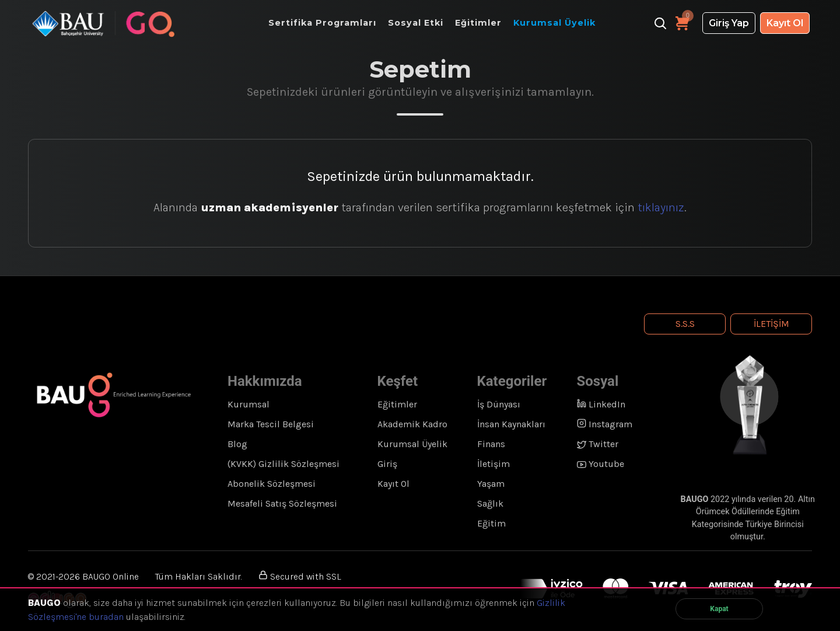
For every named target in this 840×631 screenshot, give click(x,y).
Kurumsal (249, 404)
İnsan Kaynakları (511, 424)
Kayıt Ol (785, 23)
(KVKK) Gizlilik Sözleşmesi (283, 464)
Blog (237, 444)
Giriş (387, 464)
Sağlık (490, 503)
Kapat (719, 609)
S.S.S (685, 324)
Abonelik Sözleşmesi (272, 484)
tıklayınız (661, 208)
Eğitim (491, 523)
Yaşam (491, 484)
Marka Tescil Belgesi (271, 424)
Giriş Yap (729, 23)
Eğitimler (397, 404)
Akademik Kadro (412, 424)
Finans (491, 444)
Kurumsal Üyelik (412, 444)
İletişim (771, 324)
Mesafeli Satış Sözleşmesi (282, 503)
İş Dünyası (499, 404)
